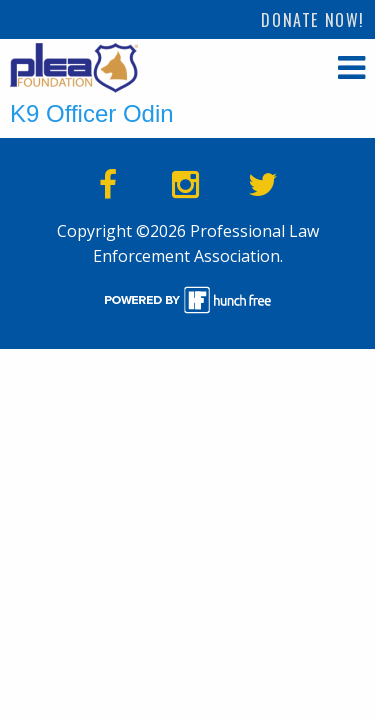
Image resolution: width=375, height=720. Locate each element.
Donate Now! (313, 20)
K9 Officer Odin (92, 113)
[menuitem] (313, 19)
